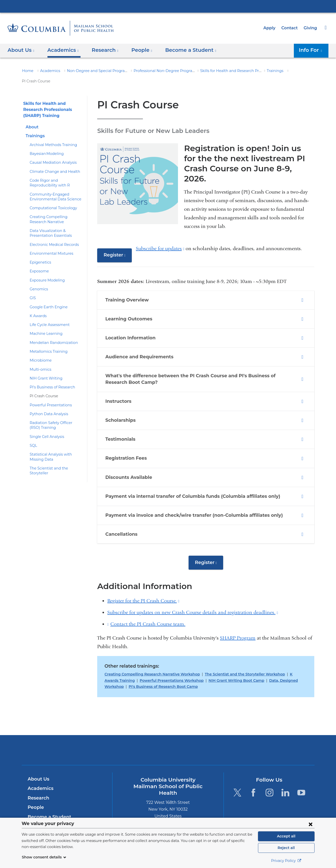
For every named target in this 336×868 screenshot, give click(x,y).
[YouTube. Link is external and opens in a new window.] (302, 772)
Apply (272, 28)
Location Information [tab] (130, 318)
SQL (33, 435)
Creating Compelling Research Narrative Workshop (149, 654)
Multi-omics (39, 359)
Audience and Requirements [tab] (138, 337)
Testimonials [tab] (121, 419)
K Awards (37, 306)
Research (38, 778)
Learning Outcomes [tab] (128, 298)
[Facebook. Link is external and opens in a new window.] (253, 772)
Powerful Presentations (48, 395)
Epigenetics (39, 252)
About (32, 117)
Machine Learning (44, 323)
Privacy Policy (286, 861)
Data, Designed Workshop (266, 660)
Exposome (38, 261)
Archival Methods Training (51, 134)
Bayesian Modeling (45, 144)
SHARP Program (238, 618)
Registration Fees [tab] (127, 438)
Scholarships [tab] (121, 400)
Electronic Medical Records (52, 234)
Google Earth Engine (47, 297)
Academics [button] (61, 50)
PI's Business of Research (51, 377)
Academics (47, 71)
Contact (291, 28)
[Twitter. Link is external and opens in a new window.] (237, 772)
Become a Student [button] (183, 50)
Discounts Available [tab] (128, 457)
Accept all (286, 836)
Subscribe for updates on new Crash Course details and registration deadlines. (193, 592)
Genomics (38, 279)
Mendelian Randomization (51, 332)
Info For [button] (312, 50)
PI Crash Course (43, 386)
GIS (33, 288)
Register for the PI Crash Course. (143, 581)
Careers (36, 806)
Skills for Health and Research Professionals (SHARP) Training (241, 71)
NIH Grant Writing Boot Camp (213, 660)
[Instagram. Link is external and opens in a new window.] (269, 772)
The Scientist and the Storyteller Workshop (235, 654)
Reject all (286, 848)
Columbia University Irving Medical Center (168, 6)
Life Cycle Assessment (48, 315)
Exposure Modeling (45, 270)
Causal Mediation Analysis (51, 152)
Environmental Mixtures (49, 243)
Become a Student (48, 797)
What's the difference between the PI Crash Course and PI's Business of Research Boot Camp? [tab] (200, 359)
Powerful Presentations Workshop (153, 660)
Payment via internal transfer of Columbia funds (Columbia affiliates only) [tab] (187, 476)
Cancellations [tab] (122, 514)
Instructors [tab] (119, 381)
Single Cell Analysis (46, 426)
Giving (311, 28)
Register (117, 237)
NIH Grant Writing (44, 368)
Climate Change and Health (52, 161)
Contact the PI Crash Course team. (148, 604)
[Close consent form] (311, 824)
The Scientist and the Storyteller (56, 458)
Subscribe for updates (159, 228)
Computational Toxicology (50, 198)
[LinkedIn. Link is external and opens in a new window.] (285, 772)
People (35, 787)
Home (27, 71)
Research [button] (102, 50)
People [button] (137, 50)
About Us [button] (21, 50)
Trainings (265, 71)
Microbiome (39, 350)
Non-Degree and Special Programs (91, 71)
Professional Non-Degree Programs (155, 71)
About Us (38, 759)
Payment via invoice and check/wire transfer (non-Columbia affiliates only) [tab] (188, 495)
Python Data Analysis (47, 404)
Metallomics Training (46, 341)
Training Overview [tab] (127, 279)
